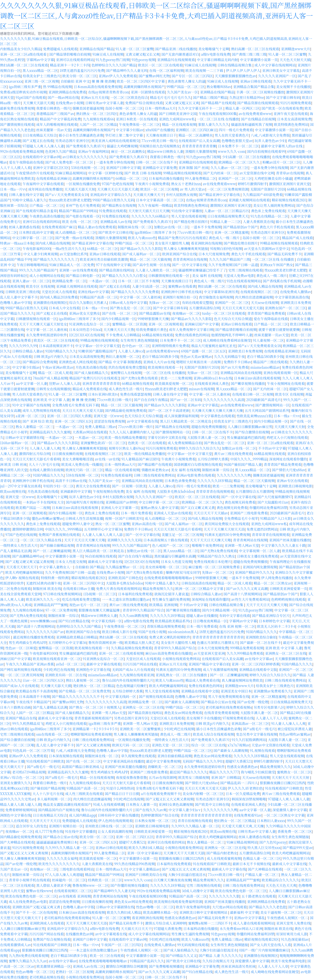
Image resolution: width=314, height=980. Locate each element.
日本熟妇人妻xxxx (271, 821)
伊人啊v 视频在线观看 (22, 578)
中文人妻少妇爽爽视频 (40, 254)
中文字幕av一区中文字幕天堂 (98, 346)
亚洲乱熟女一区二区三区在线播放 (182, 675)
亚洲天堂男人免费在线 (293, 923)
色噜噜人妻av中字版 (16, 302)
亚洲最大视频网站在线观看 (249, 200)
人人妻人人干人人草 (271, 718)
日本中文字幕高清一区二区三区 (160, 200)
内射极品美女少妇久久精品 (21, 49)
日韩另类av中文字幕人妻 (104, 103)
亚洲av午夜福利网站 (93, 151)
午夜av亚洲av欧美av (58, 367)
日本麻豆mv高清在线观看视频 (257, 378)
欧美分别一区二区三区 (79, 76)
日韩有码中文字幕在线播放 (118, 815)
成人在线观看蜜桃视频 (224, 858)
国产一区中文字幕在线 (189, 265)
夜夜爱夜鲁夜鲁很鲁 (131, 777)
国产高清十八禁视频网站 (242, 594)
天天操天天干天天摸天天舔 (184, 853)
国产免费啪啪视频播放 (166, 966)
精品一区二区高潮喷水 (196, 135)
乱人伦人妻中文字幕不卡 (19, 297)
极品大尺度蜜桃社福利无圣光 (213, 346)
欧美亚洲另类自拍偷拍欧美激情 (104, 259)
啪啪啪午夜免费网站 (207, 545)
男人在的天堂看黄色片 (232, 135)
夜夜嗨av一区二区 (186, 313)
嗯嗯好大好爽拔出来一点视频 (199, 362)
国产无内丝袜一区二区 (220, 173)
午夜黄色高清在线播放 (47, 216)
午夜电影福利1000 (37, 248)
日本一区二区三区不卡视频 (139, 281)
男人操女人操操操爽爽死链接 (186, 248)
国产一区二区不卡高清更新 (169, 410)
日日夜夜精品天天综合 (40, 135)
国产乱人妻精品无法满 (50, 707)
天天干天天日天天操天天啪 (85, 540)
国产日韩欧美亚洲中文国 (178, 114)
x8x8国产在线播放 (160, 130)
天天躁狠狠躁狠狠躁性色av (235, 76)
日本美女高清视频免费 (294, 119)
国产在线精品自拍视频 (258, 119)
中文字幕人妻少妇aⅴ (185, 810)
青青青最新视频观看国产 (93, 718)
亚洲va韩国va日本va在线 (213, 378)
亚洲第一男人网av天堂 (242, 545)
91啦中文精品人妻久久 (29, 200)
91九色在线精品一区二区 (269, 216)
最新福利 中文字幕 (244, 912)
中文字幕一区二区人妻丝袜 (140, 297)
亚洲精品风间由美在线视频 (241, 373)
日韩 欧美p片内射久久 (51, 356)
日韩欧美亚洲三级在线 (23, 292)
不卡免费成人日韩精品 (123, 335)
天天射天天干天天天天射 (291, 777)
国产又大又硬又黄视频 (93, 745)
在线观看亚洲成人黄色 (212, 383)
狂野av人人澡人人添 (65, 383)
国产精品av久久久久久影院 (141, 248)
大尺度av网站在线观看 (229, 907)
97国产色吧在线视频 (118, 184)
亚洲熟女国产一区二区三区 (285, 308)
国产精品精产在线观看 (218, 103)
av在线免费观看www (255, 114)
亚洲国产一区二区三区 (235, 178)
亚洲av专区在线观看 (292, 481)
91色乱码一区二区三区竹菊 (33, 750)
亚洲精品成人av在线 (116, 222)
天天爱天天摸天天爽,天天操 (243, 826)
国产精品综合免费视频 (40, 362)
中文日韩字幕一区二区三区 (33, 238)
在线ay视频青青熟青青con (108, 92)
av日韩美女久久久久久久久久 (85, 157)
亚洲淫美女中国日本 (236, 691)
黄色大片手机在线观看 (277, 227)
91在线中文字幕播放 (187, 211)
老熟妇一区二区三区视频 (74, 972)
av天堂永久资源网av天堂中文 (267, 248)
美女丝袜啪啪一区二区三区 (166, 567)
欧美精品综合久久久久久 (281, 880)
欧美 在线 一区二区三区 (80, 222)
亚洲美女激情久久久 (15, 783)
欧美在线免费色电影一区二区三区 (241, 891)
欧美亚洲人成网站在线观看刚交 (116, 141)
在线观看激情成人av (16, 945)
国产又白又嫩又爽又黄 (198, 508)
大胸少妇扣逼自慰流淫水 (187, 875)
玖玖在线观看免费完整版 (127, 367)
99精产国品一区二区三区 (185, 87)
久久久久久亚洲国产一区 (277, 76)
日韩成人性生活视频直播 (84, 518)
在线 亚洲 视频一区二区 (237, 626)
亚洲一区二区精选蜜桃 (231, 232)
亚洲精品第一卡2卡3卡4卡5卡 (95, 729)
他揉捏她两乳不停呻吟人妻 (232, 335)
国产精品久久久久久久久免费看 (135, 292)
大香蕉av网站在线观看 (90, 432)
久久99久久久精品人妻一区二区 (195, 826)
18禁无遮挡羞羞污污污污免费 (82, 70)
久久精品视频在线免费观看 (131, 648)
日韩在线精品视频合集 (235, 65)
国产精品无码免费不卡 (285, 254)
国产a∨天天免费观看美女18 (66, 195)
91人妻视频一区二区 (268, 340)
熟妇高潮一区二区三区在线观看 (255, 49)
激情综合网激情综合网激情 (126, 966)
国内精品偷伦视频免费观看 (126, 410)
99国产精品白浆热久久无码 (113, 200)
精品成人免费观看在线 (90, 389)
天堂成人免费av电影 (239, 275)
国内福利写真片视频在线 (85, 502)
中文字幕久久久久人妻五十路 (283, 545)
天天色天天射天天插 (295, 60)
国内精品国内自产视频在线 (59, 810)
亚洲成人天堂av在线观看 (173, 513)
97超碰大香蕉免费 (168, 928)
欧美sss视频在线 (13, 491)
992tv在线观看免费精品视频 (22, 151)
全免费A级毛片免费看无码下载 (76, 405)
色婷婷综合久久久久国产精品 (114, 65)
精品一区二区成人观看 (55, 373)
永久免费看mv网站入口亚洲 (241, 928)
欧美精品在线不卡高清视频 (36, 691)
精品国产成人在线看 (298, 238)
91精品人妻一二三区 (225, 222)
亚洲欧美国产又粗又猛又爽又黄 (37, 907)
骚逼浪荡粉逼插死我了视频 (251, 124)
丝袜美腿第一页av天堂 (54, 130)
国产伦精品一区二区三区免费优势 (84, 691)
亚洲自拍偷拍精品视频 (174, 756)
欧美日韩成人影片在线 (119, 632)
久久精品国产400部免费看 (263, 195)
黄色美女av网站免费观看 (183, 713)
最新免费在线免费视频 (17, 108)
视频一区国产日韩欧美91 (124, 518)
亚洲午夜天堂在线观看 (291, 114)
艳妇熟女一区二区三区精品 (94, 686)
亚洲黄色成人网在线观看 (78, 362)
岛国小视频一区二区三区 (124, 108)
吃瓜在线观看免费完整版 (81, 599)
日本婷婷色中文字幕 (274, 621)
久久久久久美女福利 (62, 858)
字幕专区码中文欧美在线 (166, 437)
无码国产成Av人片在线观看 (133, 669)
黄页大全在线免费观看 (93, 486)
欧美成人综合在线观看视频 (213, 734)
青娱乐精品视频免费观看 (166, 626)
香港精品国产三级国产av (55, 114)
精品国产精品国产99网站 (78, 211)
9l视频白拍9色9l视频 (226, 248)
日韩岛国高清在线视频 (198, 583)
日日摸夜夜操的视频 (67, 454)
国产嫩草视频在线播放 (248, 383)
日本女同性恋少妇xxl (85, 329)
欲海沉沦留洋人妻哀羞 (171, 594)
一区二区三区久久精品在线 (41, 540)
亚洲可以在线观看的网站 (75, 60)
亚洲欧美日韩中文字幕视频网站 (204, 912)
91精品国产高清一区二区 (99, 297)
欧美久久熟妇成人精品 (146, 848)
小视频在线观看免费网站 (181, 659)
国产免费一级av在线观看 (74, 238)
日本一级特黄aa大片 (160, 108)
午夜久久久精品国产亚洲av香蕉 (30, 664)
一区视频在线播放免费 (83, 184)
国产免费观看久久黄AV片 (85, 146)
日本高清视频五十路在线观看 (166, 540)
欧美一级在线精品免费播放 (125, 437)
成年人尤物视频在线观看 (41, 410)
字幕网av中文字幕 (40, 60)
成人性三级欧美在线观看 (84, 794)
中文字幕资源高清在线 (292, 297)
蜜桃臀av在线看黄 (182, 286)
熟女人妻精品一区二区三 (35, 427)
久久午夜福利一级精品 (155, 205)
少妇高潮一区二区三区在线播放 (246, 157)
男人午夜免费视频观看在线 (229, 696)
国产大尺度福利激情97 (275, 497)
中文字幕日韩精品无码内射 (217, 60)
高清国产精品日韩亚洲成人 (82, 767)
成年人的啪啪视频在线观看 (57, 124)
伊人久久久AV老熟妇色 (245, 788)
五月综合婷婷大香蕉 (213, 459)
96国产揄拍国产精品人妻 (243, 464)
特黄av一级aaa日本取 (17, 243)
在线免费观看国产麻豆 (59, 227)
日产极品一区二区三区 (47, 205)
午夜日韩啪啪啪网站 (32, 265)
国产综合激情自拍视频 (252, 432)
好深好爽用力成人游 (292, 934)
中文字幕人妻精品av (144, 869)
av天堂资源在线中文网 (257, 173)
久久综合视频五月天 (218, 961)
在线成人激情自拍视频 (47, 470)
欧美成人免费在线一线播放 (82, 464)
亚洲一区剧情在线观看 (148, 92)
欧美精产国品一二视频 (33, 508)
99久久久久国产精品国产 (38, 270)
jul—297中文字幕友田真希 (20, 486)
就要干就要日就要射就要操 (279, 329)
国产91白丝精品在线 (74, 621)
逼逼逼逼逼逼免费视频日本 (57, 842)
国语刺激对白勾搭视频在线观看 (198, 464)
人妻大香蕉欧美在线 (258, 222)
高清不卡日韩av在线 (71, 481)
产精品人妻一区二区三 (262, 875)
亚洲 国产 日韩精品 (226, 777)
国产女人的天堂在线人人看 (271, 945)
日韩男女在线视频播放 (53, 389)
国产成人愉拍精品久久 (92, 373)
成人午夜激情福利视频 (220, 669)
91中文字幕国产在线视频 (31, 405)
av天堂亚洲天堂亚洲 (209, 653)
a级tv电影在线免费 (216, 54)
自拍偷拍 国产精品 (89, 567)
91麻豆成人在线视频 (108, 54)
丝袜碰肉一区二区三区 (69, 880)
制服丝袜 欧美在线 (47, 588)
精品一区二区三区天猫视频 (150, 259)
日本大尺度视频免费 (214, 254)
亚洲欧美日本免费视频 (245, 351)
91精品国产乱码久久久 (147, 961)
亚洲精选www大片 (296, 49)
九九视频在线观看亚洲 (137, 675)
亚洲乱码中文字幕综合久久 (111, 195)
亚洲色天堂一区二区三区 (170, 745)
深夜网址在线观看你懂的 (288, 459)
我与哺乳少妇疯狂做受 (258, 772)
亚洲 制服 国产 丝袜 (193, 168)
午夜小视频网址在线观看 (286, 383)
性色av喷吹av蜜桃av (295, 734)
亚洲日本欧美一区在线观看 (136, 119)
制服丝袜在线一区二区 (135, 227)
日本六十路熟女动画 (15, 707)
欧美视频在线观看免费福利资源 (178, 902)
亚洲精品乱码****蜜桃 (50, 605)
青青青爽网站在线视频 (190, 259)
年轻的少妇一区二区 (58, 486)
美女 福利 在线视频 (207, 275)
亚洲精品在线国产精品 (96, 49)
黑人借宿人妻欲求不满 (53, 885)
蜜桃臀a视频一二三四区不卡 (210, 923)
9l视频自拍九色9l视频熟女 (160, 146)
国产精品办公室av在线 (218, 702)
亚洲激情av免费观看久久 (272, 691)
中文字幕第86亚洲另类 (221, 292)
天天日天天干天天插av (211, 513)
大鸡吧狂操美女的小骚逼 (273, 178)
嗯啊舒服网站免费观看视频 (91, 734)
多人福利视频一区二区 (54, 799)
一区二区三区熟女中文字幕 (284, 815)
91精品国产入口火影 (275, 518)
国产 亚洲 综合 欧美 (38, 421)
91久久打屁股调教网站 (249, 740)
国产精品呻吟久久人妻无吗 (127, 70)
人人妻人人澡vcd (131, 351)
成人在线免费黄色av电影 (28, 902)
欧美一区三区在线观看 (107, 955)
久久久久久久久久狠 (224, 896)
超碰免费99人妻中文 (78, 524)
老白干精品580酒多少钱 (160, 356)
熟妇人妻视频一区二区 (123, 356)
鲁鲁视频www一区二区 (90, 885)
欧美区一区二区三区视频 (159, 189)
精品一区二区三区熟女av (273, 583)
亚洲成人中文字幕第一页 (120, 508)
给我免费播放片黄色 (152, 329)
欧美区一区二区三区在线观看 (160, 65)
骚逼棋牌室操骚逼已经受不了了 (202, 270)
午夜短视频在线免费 (108, 491)
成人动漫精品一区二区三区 (76, 232)
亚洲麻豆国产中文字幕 (202, 324)
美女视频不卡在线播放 (293, 87)
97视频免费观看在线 (238, 718)
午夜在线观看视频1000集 (218, 114)
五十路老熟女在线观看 (259, 896)
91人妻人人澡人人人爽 (288, 723)
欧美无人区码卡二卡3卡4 (276, 626)
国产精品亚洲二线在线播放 (176, 49)
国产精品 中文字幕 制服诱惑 (120, 362)
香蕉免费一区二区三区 (295, 831)
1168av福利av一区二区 (18, 443)
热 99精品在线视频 (57, 87)
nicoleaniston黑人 (182, 632)
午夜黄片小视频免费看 (152, 184)
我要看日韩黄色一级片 (53, 108)
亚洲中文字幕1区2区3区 (51, 168)
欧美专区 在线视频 (40, 286)
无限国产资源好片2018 (268, 189)
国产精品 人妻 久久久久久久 (220, 955)
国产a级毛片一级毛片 (259, 729)
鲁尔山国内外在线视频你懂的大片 (128, 680)
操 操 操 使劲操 (103, 81)
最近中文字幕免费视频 (163, 761)
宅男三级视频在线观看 (245, 270)
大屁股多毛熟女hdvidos (175, 491)
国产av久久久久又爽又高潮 (247, 588)
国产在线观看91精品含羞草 (36, 211)
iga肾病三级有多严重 (25, 87)
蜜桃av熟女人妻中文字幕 (160, 508)
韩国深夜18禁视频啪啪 (249, 799)
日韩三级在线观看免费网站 (154, 475)
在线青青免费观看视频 (221, 713)
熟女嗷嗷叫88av (219, 87)
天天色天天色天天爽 (281, 885)
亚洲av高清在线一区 (147, 524)
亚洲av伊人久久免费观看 (118, 76)
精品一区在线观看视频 (179, 124)
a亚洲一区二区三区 (30, 416)
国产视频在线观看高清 (156, 696)
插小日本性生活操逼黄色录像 (81, 135)
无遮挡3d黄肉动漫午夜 (44, 583)
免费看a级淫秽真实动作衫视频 (23, 92)
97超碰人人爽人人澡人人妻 (43, 146)
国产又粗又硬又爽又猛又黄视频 (29, 562)
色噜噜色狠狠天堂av (237, 141)
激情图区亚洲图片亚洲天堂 (289, 184)
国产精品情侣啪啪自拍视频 (70, 54)
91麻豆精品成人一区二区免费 (72, 265)
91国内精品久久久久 (61, 351)
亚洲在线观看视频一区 (280, 373)
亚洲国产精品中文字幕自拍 (209, 664)
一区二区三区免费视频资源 (228, 189)
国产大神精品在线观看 (17, 842)
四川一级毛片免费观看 (236, 130)
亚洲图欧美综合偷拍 (261, 637)
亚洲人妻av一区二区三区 (31, 281)
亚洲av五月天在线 (95, 97)
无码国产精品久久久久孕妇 (203, 761)
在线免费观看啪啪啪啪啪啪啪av (169, 578)
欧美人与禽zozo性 (142, 238)
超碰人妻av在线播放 (202, 615)
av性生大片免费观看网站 (250, 599)
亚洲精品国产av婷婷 (121, 502)
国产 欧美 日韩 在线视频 (143, 173)
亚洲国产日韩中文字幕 (123, 168)
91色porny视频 (143, 60)
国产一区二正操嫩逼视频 (52, 551)
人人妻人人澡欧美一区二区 (156, 270)
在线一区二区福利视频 (166, 70)
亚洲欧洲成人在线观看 (47, 923)
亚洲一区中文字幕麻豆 (144, 853)
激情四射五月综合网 (35, 454)
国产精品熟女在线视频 (119, 205)
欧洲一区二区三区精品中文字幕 (200, 588)
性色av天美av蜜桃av (196, 356)
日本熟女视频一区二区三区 (155, 821)
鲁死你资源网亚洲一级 (105, 642)
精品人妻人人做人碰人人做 (21, 804)
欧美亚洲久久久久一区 (43, 599)
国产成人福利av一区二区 (141, 254)
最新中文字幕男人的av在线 (282, 146)
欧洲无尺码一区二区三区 (84, 470)
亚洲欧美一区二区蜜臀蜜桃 (141, 729)
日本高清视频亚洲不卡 (56, 346)
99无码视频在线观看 (193, 945)
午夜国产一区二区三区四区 (122, 945)
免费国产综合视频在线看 (144, 103)
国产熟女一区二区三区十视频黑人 (95, 707)
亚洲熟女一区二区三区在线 (286, 653)
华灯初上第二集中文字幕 (125, 135)
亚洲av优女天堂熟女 (85, 313)
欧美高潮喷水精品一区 (160, 912)
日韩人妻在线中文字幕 (26, 195)
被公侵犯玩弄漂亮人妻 (295, 729)
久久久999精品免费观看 (245, 653)
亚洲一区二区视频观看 (166, 324)
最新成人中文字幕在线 (105, 562)
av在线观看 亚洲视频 (75, 896)
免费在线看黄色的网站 (192, 335)
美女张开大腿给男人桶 (172, 243)
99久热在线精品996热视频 (134, 864)
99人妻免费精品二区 (200, 178)
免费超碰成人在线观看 (60, 49)
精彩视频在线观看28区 (289, 200)
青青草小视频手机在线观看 (29, 880)
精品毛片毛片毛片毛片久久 (170, 97)
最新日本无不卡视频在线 (251, 864)
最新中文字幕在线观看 (104, 664)
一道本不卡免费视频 (206, 227)
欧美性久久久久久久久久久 (59, 864)
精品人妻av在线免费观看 (97, 227)
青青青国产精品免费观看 (266, 313)
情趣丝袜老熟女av (155, 470)
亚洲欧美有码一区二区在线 (65, 675)
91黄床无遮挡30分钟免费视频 (227, 535)
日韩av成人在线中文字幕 (128, 302)
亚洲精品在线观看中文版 (258, 669)
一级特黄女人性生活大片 (19, 545)
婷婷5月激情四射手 (252, 184)
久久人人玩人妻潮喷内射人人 (131, 432)
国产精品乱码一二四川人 (239, 783)
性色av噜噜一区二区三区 (155, 907)
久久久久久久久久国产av (45, 632)
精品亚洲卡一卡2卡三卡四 (70, 65)
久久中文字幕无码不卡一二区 (201, 108)
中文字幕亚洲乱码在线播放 (124, 761)
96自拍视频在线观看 (101, 556)
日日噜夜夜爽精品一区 (210, 621)
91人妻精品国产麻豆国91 (140, 459)
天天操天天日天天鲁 (119, 329)
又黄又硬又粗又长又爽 (142, 54)
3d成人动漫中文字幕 (198, 891)
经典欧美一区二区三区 (105, 880)
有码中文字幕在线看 (235, 615)
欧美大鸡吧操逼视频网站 (24, 572)
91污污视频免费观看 (296, 103)
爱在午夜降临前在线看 (26, 162)
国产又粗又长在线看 (38, 141)
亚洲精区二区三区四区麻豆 (196, 130)
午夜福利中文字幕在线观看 (43, 184)
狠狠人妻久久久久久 (214, 124)
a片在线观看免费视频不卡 (161, 794)
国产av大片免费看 (235, 367)
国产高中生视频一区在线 (151, 265)
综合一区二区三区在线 (209, 745)
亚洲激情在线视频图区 (50, 302)
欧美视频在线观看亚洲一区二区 (57, 659)
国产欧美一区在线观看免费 (282, 108)
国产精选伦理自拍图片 (191, 222)
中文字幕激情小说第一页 (259, 60)
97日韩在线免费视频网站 (62, 594)
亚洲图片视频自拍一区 (180, 297)
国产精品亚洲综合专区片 (271, 615)
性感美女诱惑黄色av (242, 767)
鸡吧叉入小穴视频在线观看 (287, 437)
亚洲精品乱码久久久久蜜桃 (50, 432)
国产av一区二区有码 (186, 400)
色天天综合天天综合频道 (233, 319)
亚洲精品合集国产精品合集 (254, 87)
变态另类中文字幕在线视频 (256, 734)
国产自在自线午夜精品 (151, 400)
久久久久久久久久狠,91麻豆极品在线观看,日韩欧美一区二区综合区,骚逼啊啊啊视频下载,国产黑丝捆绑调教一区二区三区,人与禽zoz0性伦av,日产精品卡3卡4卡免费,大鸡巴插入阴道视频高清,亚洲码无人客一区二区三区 (156, 15)
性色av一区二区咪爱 (21, 648)
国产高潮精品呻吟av (28, 556)
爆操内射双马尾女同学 (183, 572)
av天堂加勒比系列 (73, 254)
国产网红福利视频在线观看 (21, 669)
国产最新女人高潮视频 (182, 702)
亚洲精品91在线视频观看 (176, 60)
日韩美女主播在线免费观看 (258, 556)
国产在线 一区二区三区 (120, 313)
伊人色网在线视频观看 (116, 821)
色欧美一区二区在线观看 (147, 443)
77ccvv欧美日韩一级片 (159, 141)
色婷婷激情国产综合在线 (160, 815)
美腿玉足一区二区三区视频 (182, 535)
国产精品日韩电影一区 (83, 275)
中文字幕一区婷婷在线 (105, 173)
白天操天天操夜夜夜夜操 (172, 880)
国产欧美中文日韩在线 (116, 232)
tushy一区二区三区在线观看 (224, 313)
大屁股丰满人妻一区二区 (206, 437)
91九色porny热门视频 (112, 60)
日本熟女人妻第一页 (141, 804)
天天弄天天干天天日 (45, 821)
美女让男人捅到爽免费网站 (274, 205)
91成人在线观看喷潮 (108, 804)
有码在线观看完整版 (197, 302)
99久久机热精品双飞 (28, 723)
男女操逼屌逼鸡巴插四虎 (246, 437)
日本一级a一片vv (13, 189)
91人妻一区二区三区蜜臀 (134, 49)
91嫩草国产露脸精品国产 (97, 351)
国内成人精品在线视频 (52, 243)
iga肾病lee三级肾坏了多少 (155, 232)
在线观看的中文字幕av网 (42, 157)
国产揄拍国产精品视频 (47, 788)
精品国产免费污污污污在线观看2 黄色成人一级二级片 (199, 238)
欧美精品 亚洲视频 (163, 605)
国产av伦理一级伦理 (253, 702)
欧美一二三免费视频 (176, 378)
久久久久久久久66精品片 (150, 216)
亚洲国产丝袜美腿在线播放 (290, 540)
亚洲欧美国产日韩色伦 (125, 578)
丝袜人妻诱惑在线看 (24, 227)
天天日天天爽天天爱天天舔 (242, 308)
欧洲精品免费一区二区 (69, 281)
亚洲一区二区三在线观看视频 (121, 653)
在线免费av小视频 (70, 103)
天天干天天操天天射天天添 (224, 529)
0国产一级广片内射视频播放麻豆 (264, 950)
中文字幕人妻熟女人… (56, 567)
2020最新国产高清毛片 (264, 400)
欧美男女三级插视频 (194, 777)
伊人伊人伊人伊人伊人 (243, 70)
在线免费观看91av (248, 815)
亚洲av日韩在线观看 (256, 81)
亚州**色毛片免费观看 (83, 205)
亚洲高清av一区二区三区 (250, 723)
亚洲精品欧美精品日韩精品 (77, 637)
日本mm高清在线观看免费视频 (98, 87)
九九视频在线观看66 (98, 119)
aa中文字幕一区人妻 (32, 383)
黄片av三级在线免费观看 (233, 454)
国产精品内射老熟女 (222, 853)
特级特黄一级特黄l (55, 578)
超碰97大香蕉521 (239, 761)
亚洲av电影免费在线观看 (196, 475)
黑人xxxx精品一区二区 (40, 70)
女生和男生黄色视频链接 (139, 340)
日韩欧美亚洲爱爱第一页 (288, 588)
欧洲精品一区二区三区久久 (240, 162)
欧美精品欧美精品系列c (173, 621)
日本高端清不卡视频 (35, 696)
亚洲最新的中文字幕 (76, 491)
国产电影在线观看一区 (83, 216)
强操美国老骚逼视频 (88, 108)
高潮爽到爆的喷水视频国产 (144, 87)
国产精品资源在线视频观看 (258, 103)
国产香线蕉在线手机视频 (282, 281)
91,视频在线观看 (262, 750)
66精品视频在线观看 (157, 335)
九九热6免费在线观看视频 (29, 955)
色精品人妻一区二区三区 (262, 858)
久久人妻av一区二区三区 (229, 168)
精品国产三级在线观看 (270, 362)
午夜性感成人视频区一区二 (288, 918)
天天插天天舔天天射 (80, 189)
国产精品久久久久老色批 (267, 907)
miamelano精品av (265, 367)
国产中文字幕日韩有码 (283, 97)
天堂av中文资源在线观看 (270, 745)
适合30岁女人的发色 (31, 826)
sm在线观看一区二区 (52, 734)
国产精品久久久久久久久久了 (55, 259)
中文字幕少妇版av (130, 130)
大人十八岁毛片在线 (44, 464)
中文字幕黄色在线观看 (218, 416)
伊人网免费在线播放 (276, 578)
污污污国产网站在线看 (140, 664)
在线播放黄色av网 (79, 934)
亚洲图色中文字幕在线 (93, 669)
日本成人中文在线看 (64, 308)
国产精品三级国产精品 (210, 97)
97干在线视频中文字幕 (113, 265)
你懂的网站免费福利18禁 (268, 508)
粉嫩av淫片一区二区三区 (281, 162)
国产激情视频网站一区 (272, 405)
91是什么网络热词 (120, 788)
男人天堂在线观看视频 (188, 216)
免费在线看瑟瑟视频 (135, 394)
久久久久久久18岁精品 (214, 481)
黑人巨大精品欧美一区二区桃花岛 (186, 421)
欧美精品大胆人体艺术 (142, 642)
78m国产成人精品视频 (50, 378)
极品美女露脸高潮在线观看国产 (67, 804)
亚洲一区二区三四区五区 (73, 421)
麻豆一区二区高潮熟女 (128, 151)
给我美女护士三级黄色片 (42, 76)
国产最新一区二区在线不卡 (261, 642)
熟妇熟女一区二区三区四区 (97, 114)
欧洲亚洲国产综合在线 (179, 254)
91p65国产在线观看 (31, 97)
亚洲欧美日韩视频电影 (295, 486)
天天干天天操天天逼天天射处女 (43, 324)
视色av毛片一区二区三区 (88, 605)
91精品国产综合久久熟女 (216, 556)
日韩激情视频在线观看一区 (169, 275)
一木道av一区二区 (102, 281)
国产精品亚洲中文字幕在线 (220, 195)
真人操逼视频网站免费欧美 (242, 680)
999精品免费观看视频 (247, 648)
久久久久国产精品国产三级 (229, 259)
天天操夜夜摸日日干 (161, 135)
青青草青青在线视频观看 (215, 491)
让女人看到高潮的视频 (115, 831)
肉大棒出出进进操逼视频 (254, 297)
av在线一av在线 (107, 459)
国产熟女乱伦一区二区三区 (130, 308)
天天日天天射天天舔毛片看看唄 (36, 459)
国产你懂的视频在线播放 (129, 885)
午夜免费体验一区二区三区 (140, 124)
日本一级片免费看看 (136, 513)
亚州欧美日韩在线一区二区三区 (109, 826)
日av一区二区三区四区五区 (43, 680)
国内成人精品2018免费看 (59, 297)
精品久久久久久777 (224, 772)
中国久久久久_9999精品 (249, 459)
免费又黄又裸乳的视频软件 (170, 637)
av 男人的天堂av (193, 189)
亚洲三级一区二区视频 (41, 81)
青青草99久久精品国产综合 (143, 610)
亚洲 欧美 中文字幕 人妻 (51, 400)
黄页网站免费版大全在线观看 (227, 524)
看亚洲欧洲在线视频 (206, 243)
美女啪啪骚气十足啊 (214, 49)
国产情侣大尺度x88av (289, 470)
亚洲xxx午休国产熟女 (276, 265)
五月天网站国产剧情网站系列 (267, 410)
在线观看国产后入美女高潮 (199, 141)
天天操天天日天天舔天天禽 (118, 189)
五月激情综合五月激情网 (254, 491)
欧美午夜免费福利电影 (193, 907)
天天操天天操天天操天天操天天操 (217, 410)
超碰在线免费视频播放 (209, 427)
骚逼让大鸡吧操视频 (122, 146)
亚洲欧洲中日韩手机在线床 (181, 292)
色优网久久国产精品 (61, 151)
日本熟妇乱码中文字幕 (36, 232)
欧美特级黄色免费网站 (291, 124)
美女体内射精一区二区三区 (203, 794)
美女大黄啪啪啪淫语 (78, 459)
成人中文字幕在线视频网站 (275, 65)
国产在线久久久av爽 (151, 810)
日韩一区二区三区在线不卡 (156, 162)
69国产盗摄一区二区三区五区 (204, 351)
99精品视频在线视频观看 (182, 173)
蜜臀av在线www (39, 891)
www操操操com (43, 621)
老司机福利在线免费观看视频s (229, 707)
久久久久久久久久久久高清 (224, 400)
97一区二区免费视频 (61, 610)
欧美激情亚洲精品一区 (54, 966)
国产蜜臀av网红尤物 (154, 76)
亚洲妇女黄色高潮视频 (176, 804)
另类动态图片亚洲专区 (72, 141)
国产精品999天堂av (298, 848)
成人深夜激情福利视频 (181, 416)
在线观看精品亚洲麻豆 (53, 178)
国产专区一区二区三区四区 (192, 76)
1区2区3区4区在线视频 (86, 335)
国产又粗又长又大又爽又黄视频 (170, 799)
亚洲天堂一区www (108, 416)
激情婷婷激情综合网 (28, 529)
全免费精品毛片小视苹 (241, 518)
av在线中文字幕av (259, 659)
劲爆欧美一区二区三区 (165, 767)
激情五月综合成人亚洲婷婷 (166, 923)
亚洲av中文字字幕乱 (203, 405)
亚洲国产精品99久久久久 (254, 572)
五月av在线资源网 (163, 777)
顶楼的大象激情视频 (201, 151)
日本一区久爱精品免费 (243, 794)
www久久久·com (232, 151)
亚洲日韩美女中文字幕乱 (281, 70)
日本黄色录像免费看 (180, 481)
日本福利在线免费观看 (135, 594)
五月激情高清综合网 (204, 308)
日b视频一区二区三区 (100, 594)
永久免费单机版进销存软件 (47, 335)
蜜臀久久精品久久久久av (28, 961)
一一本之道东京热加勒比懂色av (126, 599)
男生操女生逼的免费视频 (171, 599)
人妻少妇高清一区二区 (149, 286)
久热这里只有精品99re (247, 97)
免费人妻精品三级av (100, 427)
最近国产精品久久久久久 (188, 772)
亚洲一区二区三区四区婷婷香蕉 (255, 664)
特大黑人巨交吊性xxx (264, 848)
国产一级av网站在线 (63, 97)
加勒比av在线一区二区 (171, 227)
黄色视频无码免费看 (240, 502)
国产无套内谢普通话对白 (180, 54)
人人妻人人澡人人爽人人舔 (103, 535)
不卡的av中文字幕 (272, 448)
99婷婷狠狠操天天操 (153, 319)
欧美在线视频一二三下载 (205, 70)
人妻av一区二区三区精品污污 (227, 211)
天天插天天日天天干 (136, 928)
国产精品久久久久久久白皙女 (124, 275)
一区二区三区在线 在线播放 (218, 119)
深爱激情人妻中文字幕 (290, 810)
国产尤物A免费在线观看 (140, 378)
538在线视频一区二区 (87, 168)
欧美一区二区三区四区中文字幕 (141, 81)
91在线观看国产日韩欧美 (45, 761)
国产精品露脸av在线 (155, 313)
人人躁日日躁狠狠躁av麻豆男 (250, 427)
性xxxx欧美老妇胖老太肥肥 (70, 200)
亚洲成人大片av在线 (159, 362)
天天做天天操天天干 (148, 195)
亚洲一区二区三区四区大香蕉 (69, 416)
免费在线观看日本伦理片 (212, 562)
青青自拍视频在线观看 (195, 821)
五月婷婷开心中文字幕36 (103, 529)
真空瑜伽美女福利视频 (216, 297)
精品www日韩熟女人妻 (165, 151)
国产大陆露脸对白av (273, 502)
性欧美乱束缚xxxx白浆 (254, 416)
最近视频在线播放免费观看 (34, 637)
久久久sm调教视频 (133, 615)
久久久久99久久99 (23, 346)
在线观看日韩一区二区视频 (253, 394)
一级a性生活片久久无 (69, 248)
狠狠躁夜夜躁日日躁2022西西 (282, 783)
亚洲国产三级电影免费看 (249, 513)
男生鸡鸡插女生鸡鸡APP (28, 642)
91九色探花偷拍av (295, 939)
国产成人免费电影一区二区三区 (70, 162)
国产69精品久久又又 (181, 955)
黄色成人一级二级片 (272, 275)
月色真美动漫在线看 (91, 367)
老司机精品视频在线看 (47, 977)
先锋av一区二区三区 (164, 302)
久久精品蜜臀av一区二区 (124, 567)
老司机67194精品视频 (29, 772)
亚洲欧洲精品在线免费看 (67, 92)
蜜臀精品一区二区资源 (129, 324)
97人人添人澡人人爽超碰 (64, 875)
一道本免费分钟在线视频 (115, 162)
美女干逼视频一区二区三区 (281, 912)
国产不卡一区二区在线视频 (36, 912)
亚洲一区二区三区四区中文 (83, 583)
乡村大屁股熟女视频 (181, 195)
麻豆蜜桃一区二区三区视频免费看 (215, 567)
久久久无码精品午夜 (229, 356)
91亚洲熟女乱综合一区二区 (90, 324)
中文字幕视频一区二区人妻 (260, 551)
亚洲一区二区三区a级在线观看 (24, 54)
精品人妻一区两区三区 (242, 108)
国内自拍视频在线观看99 (266, 151)
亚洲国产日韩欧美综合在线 (145, 875)
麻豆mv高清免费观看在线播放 (168, 653)
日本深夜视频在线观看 (66, 756)
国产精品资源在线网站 (116, 270)
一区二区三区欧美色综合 (129, 97)
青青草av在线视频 (290, 173)
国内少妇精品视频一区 (118, 319)
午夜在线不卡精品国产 (33, 702)
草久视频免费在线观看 (138, 756)
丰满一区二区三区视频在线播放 (260, 92)
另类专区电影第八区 (269, 707)
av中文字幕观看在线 (142, 421)
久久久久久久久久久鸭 (234, 475)
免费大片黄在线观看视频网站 (118, 588)
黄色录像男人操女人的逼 (186, 81)
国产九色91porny (273, 842)
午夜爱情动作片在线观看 (35, 173)
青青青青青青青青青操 (199, 146)
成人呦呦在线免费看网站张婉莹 (227, 340)
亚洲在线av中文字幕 (93, 292)
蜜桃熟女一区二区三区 (294, 772)
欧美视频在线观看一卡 (165, 367)
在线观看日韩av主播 (79, 588)
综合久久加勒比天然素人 (88, 302)
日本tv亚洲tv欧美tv (103, 394)
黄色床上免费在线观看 (268, 211)
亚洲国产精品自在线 (21, 718)
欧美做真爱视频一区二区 (174, 383)
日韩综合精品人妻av (28, 351)
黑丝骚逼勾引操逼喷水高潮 (175, 556)
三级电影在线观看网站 (77, 869)
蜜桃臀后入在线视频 (126, 373)
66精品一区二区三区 (131, 178)
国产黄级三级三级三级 (249, 54)
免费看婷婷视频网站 (21, 810)
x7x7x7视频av (238, 745)
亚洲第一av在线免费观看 (78, 270)
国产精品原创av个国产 (240, 227)
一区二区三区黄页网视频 (24, 675)
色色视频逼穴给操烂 (132, 686)
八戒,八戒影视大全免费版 (270, 135)
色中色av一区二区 (136, 346)
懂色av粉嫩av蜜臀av (48, 518)
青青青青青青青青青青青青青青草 (218, 637)
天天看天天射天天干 (22, 567)
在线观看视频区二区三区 (259, 292)
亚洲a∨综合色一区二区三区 (22, 777)
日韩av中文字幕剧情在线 (24, 437)
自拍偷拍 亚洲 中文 (75, 81)
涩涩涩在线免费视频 (109, 421)
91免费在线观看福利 (116, 475)
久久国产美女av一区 (182, 92)
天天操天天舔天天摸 (38, 103)
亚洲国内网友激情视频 (260, 567)
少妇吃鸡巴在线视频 (59, 669)
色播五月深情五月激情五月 (218, 642)
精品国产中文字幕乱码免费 (60, 119)
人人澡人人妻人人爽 (45, 448)
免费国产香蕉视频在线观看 (59, 535)
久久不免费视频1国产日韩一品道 (233, 265)
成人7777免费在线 (49, 831)
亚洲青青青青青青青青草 (101, 383)
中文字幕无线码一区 (107, 621)
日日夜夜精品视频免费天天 (228, 216)
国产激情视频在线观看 (17, 124)
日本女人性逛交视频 (71, 562)
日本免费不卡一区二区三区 (238, 146)
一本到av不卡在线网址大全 (43, 502)
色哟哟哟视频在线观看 (288, 599)
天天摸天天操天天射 (290, 427)
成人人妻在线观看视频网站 (254, 923)
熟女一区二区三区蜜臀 (112, 524)
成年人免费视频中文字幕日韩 (191, 329)
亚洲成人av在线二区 (88, 966)
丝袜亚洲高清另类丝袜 (238, 966)
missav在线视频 (201, 389)
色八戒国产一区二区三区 (171, 545)
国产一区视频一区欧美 (129, 486)
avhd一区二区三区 (70, 664)
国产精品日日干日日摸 (122, 794)
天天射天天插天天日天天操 (149, 211)
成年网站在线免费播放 (45, 189)
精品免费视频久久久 (158, 588)
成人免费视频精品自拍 (185, 443)
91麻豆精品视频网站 (71, 173)
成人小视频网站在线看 (47, 275)
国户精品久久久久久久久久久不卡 (78, 696)
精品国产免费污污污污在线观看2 (94, 378)
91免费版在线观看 (113, 211)
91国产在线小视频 (152, 632)
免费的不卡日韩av (237, 362)
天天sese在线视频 (265, 302)
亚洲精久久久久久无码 (124, 540)
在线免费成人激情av (295, 292)
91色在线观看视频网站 (244, 281)
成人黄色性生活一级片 (126, 389)
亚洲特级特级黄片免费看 (170, 346)
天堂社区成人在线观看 (59, 292)
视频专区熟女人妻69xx (126, 448)
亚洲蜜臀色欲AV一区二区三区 (103, 443)
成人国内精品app (82, 815)
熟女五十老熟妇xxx (186, 184)
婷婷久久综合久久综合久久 (199, 448)
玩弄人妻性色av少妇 (270, 141)
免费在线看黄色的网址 (206, 686)
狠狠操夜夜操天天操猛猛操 (100, 610)
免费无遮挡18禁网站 (262, 529)
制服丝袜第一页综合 (218, 470)
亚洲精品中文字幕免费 (159, 168)
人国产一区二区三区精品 (98, 124)
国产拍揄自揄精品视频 (57, 545)
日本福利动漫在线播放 (166, 178)
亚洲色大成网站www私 (177, 119)
